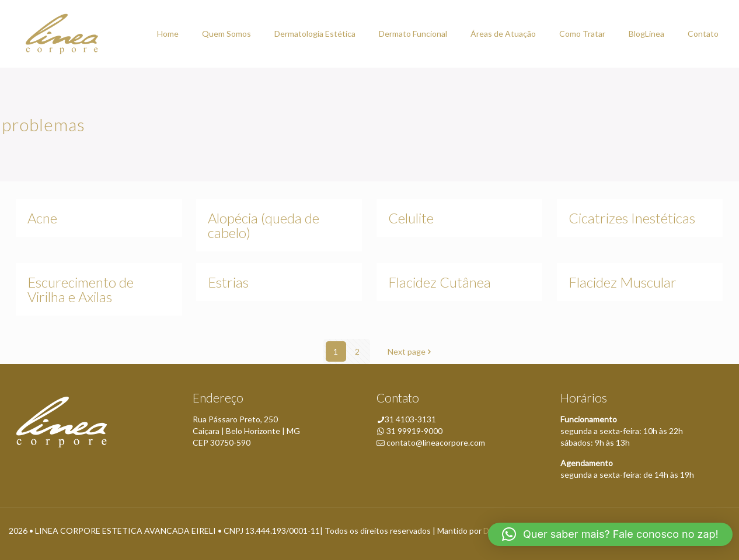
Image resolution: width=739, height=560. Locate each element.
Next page (411, 351)
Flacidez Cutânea (440, 282)
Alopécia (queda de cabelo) (264, 225)
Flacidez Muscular (623, 282)
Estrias (228, 282)
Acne (42, 218)
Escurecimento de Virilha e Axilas (81, 289)
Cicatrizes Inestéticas (632, 218)
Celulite (411, 218)
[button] (610, 534)
